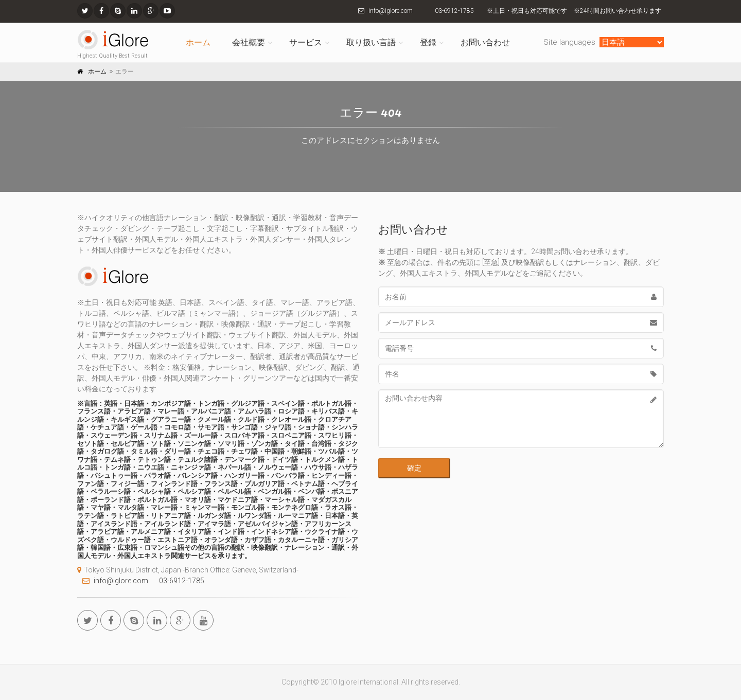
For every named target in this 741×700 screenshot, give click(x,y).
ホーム (198, 42)
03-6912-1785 (454, 11)
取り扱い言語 (371, 42)
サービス (306, 42)
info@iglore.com (391, 11)
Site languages (570, 42)
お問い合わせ (485, 42)
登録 (428, 42)
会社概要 (249, 42)
